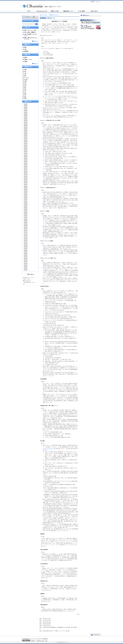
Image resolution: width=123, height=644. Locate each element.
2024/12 (26, 120)
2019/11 (26, 201)
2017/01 (26, 240)
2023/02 (26, 150)
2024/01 (26, 135)
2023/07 (26, 143)
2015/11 (26, 257)
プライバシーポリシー (48, 448)
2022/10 (26, 155)
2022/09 (26, 156)
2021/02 (26, 181)
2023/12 (26, 137)
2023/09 (26, 142)
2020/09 (26, 189)
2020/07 (26, 193)
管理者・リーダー (28, 59)
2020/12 (26, 184)
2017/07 (26, 234)
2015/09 (26, 258)
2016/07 (26, 248)
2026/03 (26, 104)
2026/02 (26, 106)
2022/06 (26, 160)
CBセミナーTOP (43, 15)
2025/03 (26, 117)
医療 (25, 47)
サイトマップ (34, 639)
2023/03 (26, 148)
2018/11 (26, 219)
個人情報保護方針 (26, 639)
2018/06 (26, 222)
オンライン (27, 78)
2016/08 (26, 247)
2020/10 (26, 188)
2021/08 (26, 175)
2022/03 (26, 165)
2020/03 (26, 194)
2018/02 (26, 225)
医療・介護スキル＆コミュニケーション (31, 38)
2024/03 (26, 132)
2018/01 (26, 227)
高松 (25, 94)
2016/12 (26, 242)
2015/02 (26, 270)
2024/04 (26, 130)
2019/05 (26, 211)
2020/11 (26, 186)
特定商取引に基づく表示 (42, 641)
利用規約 (33, 641)
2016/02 (26, 255)
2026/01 (26, 107)
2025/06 (26, 114)
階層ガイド (36, 64)
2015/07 (26, 262)
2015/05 (26, 265)
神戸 (25, 86)
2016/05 (26, 252)
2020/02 (26, 196)
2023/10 (26, 140)
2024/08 (26, 125)
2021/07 (26, 176)
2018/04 (26, 224)
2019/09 (26, 204)
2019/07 (26, 207)
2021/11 (26, 171)
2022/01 (26, 168)
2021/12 (26, 170)
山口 (25, 92)
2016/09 (26, 245)
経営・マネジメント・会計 (30, 30)
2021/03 (26, 179)
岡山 (25, 88)
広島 (25, 90)
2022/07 (26, 158)
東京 (25, 76)
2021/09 (26, 173)
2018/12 (26, 217)
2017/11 (26, 230)
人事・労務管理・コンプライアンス (31, 35)
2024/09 (26, 124)
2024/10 (26, 122)
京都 (25, 82)
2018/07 (26, 221)
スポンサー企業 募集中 (43, 639)
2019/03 (26, 212)
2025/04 (26, 115)
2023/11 (26, 138)
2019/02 (26, 214)
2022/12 (26, 153)
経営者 (26, 57)
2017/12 (26, 229)
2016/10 (26, 244)
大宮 (25, 74)
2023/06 (26, 145)
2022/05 (26, 161)
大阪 (25, 84)
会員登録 (92, 1)
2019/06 (26, 209)
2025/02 (26, 119)
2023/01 (26, 152)
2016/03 (26, 253)
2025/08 (26, 112)
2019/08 (26, 206)
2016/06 (26, 250)
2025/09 (26, 111)
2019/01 (26, 216)
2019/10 (26, 203)
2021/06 (26, 178)
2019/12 (26, 199)
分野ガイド (36, 41)
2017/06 (26, 235)
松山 (25, 96)
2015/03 (26, 268)
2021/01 (26, 183)
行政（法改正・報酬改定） (30, 32)
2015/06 (26, 263)
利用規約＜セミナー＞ (54, 15)
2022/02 (26, 166)
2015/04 (26, 266)
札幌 (25, 70)
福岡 (25, 98)
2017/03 (26, 237)
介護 (25, 49)
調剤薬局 (26, 51)
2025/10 (26, 109)
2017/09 (26, 232)
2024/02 (26, 134)
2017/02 (26, 239)
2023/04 (26, 147)
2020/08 (26, 191)
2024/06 (26, 127)
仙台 (25, 72)
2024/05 (26, 129)
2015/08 (26, 260)
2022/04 (26, 163)
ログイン (98, 1)
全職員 (26, 61)
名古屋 (26, 80)
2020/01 (26, 198)
